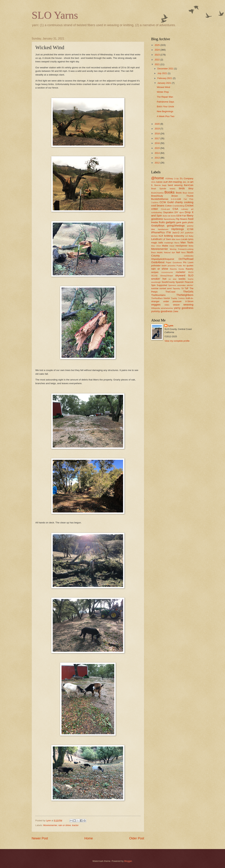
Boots (179, 193)
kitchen (154, 236)
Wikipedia (156, 308)
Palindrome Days (165, 102)
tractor (75, 825)
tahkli (169, 288)
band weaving (175, 185)
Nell (178, 252)
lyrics (191, 239)
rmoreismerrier (167, 272)
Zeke (176, 311)
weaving (188, 305)
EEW (179, 216)
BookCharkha (157, 193)
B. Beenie (156, 185)
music (160, 252)
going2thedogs (176, 226)
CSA (175, 209)
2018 (157, 134)
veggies (156, 305)
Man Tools (187, 242)
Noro (183, 252)
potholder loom (159, 266)
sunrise (155, 288)
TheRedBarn (157, 298)
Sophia (191, 279)
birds (182, 188)
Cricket (189, 206)
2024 (157, 50)
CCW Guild (166, 202)
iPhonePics (158, 232)
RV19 (191, 272)
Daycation (168, 212)
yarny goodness (184, 308)
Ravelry (189, 269)
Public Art (181, 266)
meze (172, 246)
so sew (173, 279)
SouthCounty (168, 282)
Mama (177, 243)
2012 (157, 163)
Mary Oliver (156, 246)
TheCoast (170, 292)
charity (179, 202)
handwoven (163, 229)
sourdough (156, 282)
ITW (168, 232)
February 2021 (165, 78)
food (191, 219)
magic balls (157, 243)
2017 (157, 138)
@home (157, 178)
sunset (163, 288)
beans (173, 189)
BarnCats (189, 185)
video (167, 305)
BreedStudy (157, 196)
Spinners (172, 285)
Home (89, 838)
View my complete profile (177, 341)
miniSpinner (181, 246)
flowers (184, 219)
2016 (157, 143)
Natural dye (169, 252)
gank (179, 222)
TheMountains (158, 295)
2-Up (176, 179)
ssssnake (181, 285)
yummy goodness (162, 311)
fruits (162, 222)
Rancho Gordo (177, 269)
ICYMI (190, 229)
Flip (178, 219)
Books (170, 192)
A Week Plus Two (166, 116)
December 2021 (166, 69)
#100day (169, 179)
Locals (184, 239)
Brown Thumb (182, 196)
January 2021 (165, 83)
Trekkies (181, 298)
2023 (157, 55)
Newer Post (40, 838)
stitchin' (190, 285)
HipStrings (178, 229)
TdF (187, 288)
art (192, 182)
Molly (191, 246)
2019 (157, 129)
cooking (189, 202)
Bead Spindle (159, 189)
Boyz (185, 193)
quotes (190, 266)
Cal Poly (189, 199)
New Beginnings (165, 111)
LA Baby (189, 236)
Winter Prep (163, 92)
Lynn (171, 326)
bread (191, 193)
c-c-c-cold (176, 199)
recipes (155, 272)
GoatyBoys (158, 226)
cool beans (158, 206)
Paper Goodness (174, 262)
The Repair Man (165, 97)
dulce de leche (169, 216)
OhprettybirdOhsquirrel (163, 259)
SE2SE (154, 276)
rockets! (181, 272)
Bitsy (191, 188)
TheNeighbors (185, 295)
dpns (181, 212)
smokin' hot (159, 279)
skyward (180, 275)
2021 (157, 64)
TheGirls (188, 292)
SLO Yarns (55, 15)
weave (176, 305)
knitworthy (179, 236)
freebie (155, 222)
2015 (157, 148)
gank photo (188, 222)
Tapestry (176, 288)
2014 (157, 153)
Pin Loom (188, 262)
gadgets (171, 222)
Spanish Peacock (184, 282)
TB (182, 288)
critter (155, 209)
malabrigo (169, 243)
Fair (184, 216)
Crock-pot (165, 209)
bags (164, 185)
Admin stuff (162, 182)
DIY (176, 212)
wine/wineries (167, 308)
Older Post (137, 838)
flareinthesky (170, 219)
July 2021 (163, 73)
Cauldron (155, 203)
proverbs (172, 266)
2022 (157, 60)
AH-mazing (175, 182)
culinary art (187, 209)
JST (182, 233)
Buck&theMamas (160, 199)
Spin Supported (159, 285)
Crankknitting (178, 206)
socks (182, 279)
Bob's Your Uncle (165, 106)
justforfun (189, 233)
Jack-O (176, 233)
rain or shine (65, 825)
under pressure (172, 301)
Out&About (158, 262)
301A (153, 182)
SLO (191, 275)
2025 (157, 45)
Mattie (165, 246)
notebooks (189, 256)
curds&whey (157, 212)
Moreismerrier (50, 825)
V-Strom (189, 301)
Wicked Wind (163, 87)
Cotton (168, 206)
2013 (157, 158)
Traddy (174, 298)
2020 (157, 124)
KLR (161, 236)
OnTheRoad (186, 259)
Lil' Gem (167, 239)
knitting (168, 236)
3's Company (187, 178)
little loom (176, 239)
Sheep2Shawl (167, 276)
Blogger (128, 861)
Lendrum (157, 239)
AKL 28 (186, 182)
